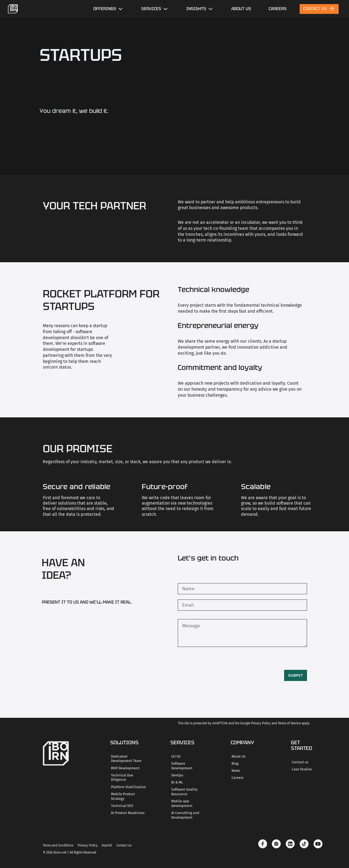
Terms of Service (289, 723)
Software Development (182, 766)
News (236, 771)
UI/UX (176, 756)
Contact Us (319, 8)
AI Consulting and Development (185, 815)
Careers (237, 778)
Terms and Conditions (58, 845)
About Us (241, 9)
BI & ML (177, 782)
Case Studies (302, 769)
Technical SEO (122, 806)
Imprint (107, 845)
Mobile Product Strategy (123, 796)
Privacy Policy (261, 723)
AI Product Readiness (128, 813)
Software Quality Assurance (184, 792)
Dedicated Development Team (126, 759)
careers (278, 9)
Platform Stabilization (129, 787)
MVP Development (125, 768)
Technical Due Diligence (122, 777)
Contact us (300, 762)
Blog (235, 763)
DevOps (177, 775)
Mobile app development (182, 803)
